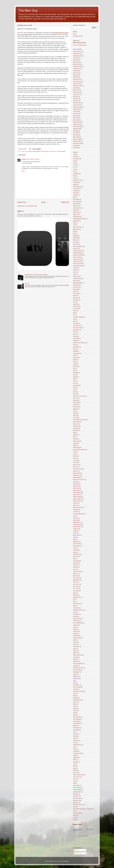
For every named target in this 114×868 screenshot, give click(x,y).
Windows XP (76, 800)
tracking (75, 736)
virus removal (77, 777)
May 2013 (76, 75)
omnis (75, 569)
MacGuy (75, 482)
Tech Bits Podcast (78, 36)
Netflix (75, 552)
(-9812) (75, 157)
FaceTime (76, 308)
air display (76, 182)
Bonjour (75, 240)
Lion (74, 454)
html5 (75, 356)
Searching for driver (78, 668)
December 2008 (77, 143)
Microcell (75, 518)
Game (75, 332)
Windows (75, 794)
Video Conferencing (78, 775)
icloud (75, 364)
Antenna (75, 195)
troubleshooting (77, 745)
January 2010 (77, 124)
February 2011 (77, 103)
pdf (74, 601)
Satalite (75, 659)
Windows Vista (77, 798)
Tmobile (75, 734)
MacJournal (76, 488)
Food (74, 321)
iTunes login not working (79, 420)
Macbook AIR (77, 473)
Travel (75, 738)
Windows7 (76, 803)
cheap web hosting (78, 255)
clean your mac (77, 261)
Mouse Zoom (77, 535)
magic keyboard (77, 492)
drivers (75, 291)
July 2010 (76, 111)
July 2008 (76, 146)
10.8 (74, 169)
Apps (74, 223)
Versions (75, 773)
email (74, 302)
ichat (74, 362)
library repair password (79, 450)
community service (78, 266)
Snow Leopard (61, 151)
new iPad (76, 557)
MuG (74, 539)
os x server (76, 591)
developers (76, 285)
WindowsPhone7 (78, 805)
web (74, 783)
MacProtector (77, 490)
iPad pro (75, 398)
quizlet (75, 627)
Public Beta (76, 621)
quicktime (76, 625)
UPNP (75, 760)
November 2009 (77, 126)
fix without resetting (78, 317)
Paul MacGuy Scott (80, 43)
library (75, 445)
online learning (77, 571)
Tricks (75, 743)
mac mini (75, 460)
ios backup (76, 385)
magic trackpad (77, 497)
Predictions (76, 614)
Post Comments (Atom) (31, 206)
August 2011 (76, 94)
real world (76, 631)
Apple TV (20, 211)
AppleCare (76, 221)
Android (75, 193)
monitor (75, 531)
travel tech (76, 740)
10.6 (26, 151)
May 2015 (76, 60)
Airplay (75, 184)
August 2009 (76, 129)
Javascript (76, 428)
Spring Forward (77, 700)
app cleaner (76, 199)
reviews (75, 644)
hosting (75, 351)
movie (75, 537)
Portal (75, 612)
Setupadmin (76, 672)
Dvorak (75, 296)
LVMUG (75, 456)
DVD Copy (76, 293)
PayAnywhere (77, 597)
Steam (75, 704)
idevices (75, 366)
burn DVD (76, 244)
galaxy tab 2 (76, 330)
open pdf (75, 576)
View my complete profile (80, 45)
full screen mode (77, 328)
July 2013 (76, 71)
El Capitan (76, 300)
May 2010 (76, 116)
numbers (75, 567)
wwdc (75, 811)
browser (75, 242)
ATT (74, 225)
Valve (75, 768)
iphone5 (75, 409)
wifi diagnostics (77, 792)
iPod (74, 411)
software (75, 689)
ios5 (74, 390)
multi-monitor (77, 544)
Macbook (75, 471)
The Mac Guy (28, 10)
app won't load (77, 208)
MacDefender (77, 477)
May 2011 (76, 101)
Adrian (24, 159)
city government (77, 259)
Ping (74, 606)
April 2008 (76, 148)
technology (76, 721)
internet (75, 377)
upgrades (76, 758)
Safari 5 (75, 653)
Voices (75, 779)
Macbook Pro (77, 475)
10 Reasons (76, 159)
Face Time (76, 306)
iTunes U (75, 424)
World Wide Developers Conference (83, 809)
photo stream (77, 604)
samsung (75, 657)
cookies (75, 270)
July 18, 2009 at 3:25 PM (33, 159)
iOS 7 (75, 381)
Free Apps (76, 323)
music (75, 548)
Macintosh (76, 486)
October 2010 (77, 105)
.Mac (74, 154)
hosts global (76, 353)
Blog (74, 234)
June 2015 (76, 58)
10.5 (23, 151)
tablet (75, 715)
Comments (78, 853)
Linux (74, 452)
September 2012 (77, 86)
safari (75, 648)
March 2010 (76, 120)
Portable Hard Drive (78, 610)
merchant (76, 512)
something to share (78, 691)
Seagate (75, 666)
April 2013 (76, 77)
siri (74, 681)
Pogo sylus (76, 608)
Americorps (76, 189)
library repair (76, 447)
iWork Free (76, 426)
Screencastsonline (78, 664)
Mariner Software (78, 507)
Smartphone (76, 685)
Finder (75, 311)
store (74, 706)
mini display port (77, 524)
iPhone (75, 400)
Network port (76, 554)
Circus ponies (77, 257)
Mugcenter (76, 542)
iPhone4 (75, 405)
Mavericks (76, 509)
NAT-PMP (76, 550)
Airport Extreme (77, 187)
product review (77, 619)
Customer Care (77, 278)
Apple (75, 210)
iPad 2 (75, 394)
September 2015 (77, 56)
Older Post (65, 202)
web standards (77, 788)
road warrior (76, 646)
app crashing (76, 201)
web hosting (76, 785)
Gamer (75, 334)
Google (75, 340)
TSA (74, 747)
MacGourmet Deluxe (79, 480)
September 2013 (77, 66)
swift (74, 713)
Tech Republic (77, 717)
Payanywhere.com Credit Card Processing (36, 275)
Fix (74, 315)
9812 (74, 176)
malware (75, 503)
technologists (77, 719)
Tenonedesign (77, 723)
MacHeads (76, 484)
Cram (75, 272)
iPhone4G (76, 407)
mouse (75, 533)
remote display (77, 638)
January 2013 (77, 79)
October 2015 (77, 54)
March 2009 (76, 137)
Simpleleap (76, 678)
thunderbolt (76, 730)
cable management (78, 246)
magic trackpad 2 (78, 499)
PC (74, 599)
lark (74, 437)
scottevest (76, 661)
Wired (75, 807)
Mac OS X (49, 151)
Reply (23, 171)
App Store (76, 206)
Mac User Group (77, 469)
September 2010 (77, 107)
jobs (74, 432)
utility (74, 766)
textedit (75, 726)
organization (76, 580)
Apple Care (76, 212)
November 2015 (77, 52)
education (76, 298)
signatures (76, 676)
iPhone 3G (76, 403)
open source (76, 578)
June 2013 (76, 73)
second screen (77, 670)
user (74, 764)
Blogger (67, 861)
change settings (77, 253)
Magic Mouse (77, 495)
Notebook (76, 563)
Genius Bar (76, 338)
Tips (74, 732)
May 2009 (76, 135)
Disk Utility (76, 289)
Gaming (75, 336)
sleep (74, 683)
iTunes (75, 415)
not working (76, 561)
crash (75, 274)
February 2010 (77, 122)
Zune (74, 820)
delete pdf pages (77, 283)
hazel (74, 349)
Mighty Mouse (77, 522)
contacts (75, 268)
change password (78, 251)
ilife (74, 368)
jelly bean (76, 430)
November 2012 (77, 81)
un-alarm (75, 751)
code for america (78, 263)
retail (74, 640)
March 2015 (76, 62)
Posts (76, 850)
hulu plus (75, 358)
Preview (75, 616)
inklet (74, 375)
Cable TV (76, 249)
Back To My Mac (77, 227)
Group (75, 345)
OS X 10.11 (76, 584)
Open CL (55, 151)
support (75, 708)
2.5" (74, 172)
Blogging (75, 236)
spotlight (75, 698)
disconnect (76, 287)
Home (44, 202)
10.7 (74, 167)
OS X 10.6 (76, 586)
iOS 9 (75, 383)
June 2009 (76, 133)
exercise (75, 304)
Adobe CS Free (77, 180)
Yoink (75, 817)
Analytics (75, 191)
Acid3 (75, 178)
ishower (75, 413)
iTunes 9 (75, 418)
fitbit (74, 313)
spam (75, 696)
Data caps (76, 281)
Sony (74, 693)
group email (76, 347)
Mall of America (77, 501)
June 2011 (76, 99)
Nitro (74, 559)
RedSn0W (76, 636)
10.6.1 (75, 165)
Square (75, 702)
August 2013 (76, 69)
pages (75, 593)
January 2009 (77, 141)
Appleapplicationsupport (79, 219)
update (75, 755)
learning (75, 439)
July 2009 (76, 131)
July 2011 (76, 96)
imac (74, 370)
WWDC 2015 (77, 813)
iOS (74, 379)
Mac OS (43, 151)
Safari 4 (75, 651)
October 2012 (77, 84)
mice (74, 516)
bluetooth (76, 238)
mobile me (76, 529)
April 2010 (76, 118)
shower (75, 674)
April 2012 (76, 88)
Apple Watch (76, 216)
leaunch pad (76, 441)
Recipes (75, 633)
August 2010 (76, 109)
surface (75, 711)
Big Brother (76, 229)
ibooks (75, 360)
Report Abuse (78, 824)
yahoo (75, 815)
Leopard (75, 443)
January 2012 (77, 92)
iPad (74, 392)
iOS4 (74, 388)
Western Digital (77, 790)
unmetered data (77, 753)
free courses (76, 325)
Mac (74, 458)
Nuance (75, 565)
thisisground (76, 728)
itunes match (76, 422)
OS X (74, 582)
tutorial (75, 749)
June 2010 (76, 114)
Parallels (75, 595)
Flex (74, 319)
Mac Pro (75, 467)
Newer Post (22, 202)
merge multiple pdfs (78, 514)
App (74, 197)
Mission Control (77, 527)
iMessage (76, 373)
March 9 (75, 505)
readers (75, 629)
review (75, 642)
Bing (74, 231)
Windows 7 (76, 796)
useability (76, 762)
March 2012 (76, 90)
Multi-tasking (76, 546)
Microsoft (75, 520)
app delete (76, 204)
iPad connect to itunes (79, 396)
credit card (76, 276)
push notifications (78, 623)
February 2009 (77, 139)
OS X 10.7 (76, 589)
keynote (75, 435)
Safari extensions (78, 655)
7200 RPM (76, 174)
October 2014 (77, 64)
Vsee (74, 781)
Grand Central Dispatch (34, 151)
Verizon (75, 770)
